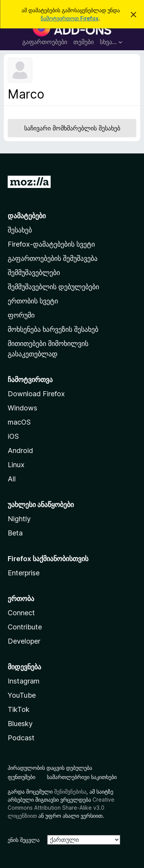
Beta (15, 533)
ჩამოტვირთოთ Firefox (70, 18)
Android (20, 450)
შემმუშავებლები (34, 273)
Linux (16, 465)
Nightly (19, 519)
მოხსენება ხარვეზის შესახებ (53, 329)
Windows (22, 408)
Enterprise (24, 573)
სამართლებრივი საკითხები (82, 777)
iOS (13, 436)
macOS (19, 422)
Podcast (21, 738)
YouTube (22, 695)
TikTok (19, 709)
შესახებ (20, 230)
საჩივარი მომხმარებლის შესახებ (72, 128)
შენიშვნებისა (70, 791)
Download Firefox (36, 394)
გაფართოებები (45, 42)
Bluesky (20, 724)
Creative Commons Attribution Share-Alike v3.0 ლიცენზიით (61, 808)
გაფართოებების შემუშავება (53, 258)
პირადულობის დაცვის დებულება (50, 768)
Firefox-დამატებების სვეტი (51, 244)
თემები (84, 42)
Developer (24, 641)
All (12, 479)
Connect (21, 613)
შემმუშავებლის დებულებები (53, 287)
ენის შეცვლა (24, 840)
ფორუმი (21, 315)
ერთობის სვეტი (33, 301)
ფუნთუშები (22, 777)
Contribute (25, 627)
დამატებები (27, 216)
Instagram (24, 681)
